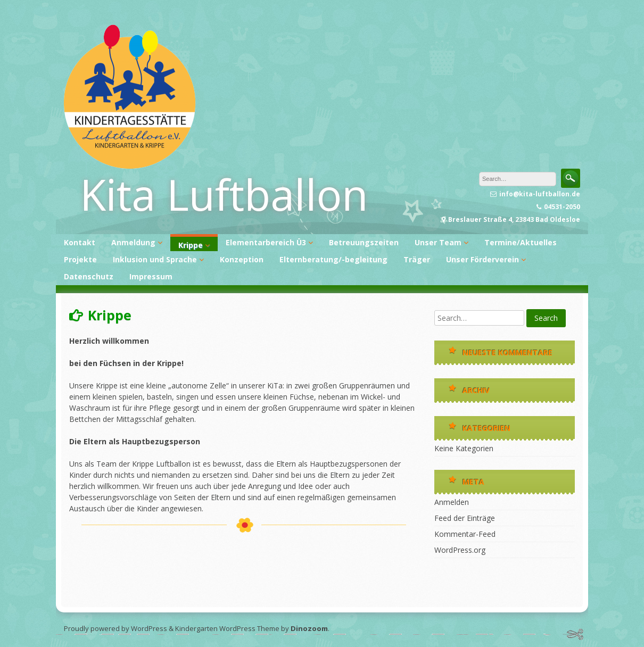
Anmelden (452, 502)
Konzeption (242, 259)
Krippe (191, 245)
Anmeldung (133, 242)
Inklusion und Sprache (155, 259)
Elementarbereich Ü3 (266, 242)
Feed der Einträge (465, 518)
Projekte (80, 259)
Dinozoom (309, 628)
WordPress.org (460, 550)
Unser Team (438, 242)
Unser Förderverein (482, 259)
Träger (417, 259)
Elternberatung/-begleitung (333, 259)
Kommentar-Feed (465, 534)
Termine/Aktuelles (521, 242)
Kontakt (80, 242)
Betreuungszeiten (364, 242)
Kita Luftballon (224, 194)
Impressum (151, 276)
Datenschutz (89, 276)
